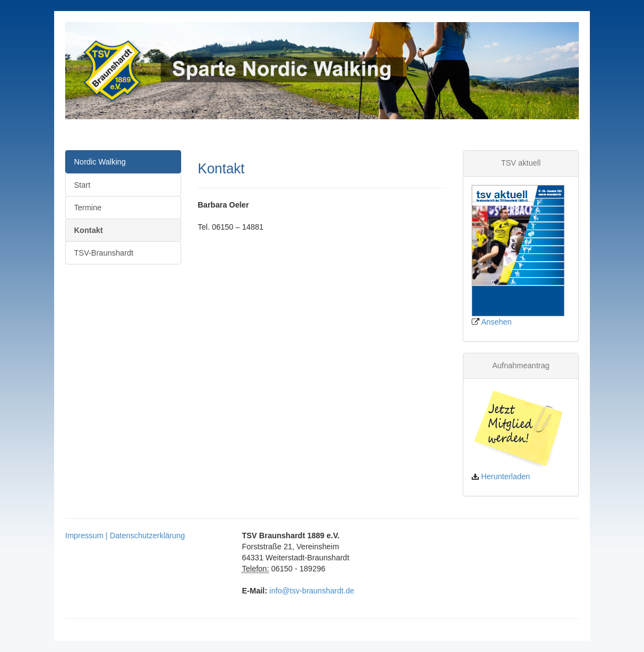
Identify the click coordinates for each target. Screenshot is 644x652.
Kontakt (88, 230)
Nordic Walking (100, 162)
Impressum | (88, 536)
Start (82, 185)
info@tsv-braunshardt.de (312, 591)
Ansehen (496, 322)
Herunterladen (506, 476)
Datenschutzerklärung (147, 536)
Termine (88, 208)
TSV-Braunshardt (104, 253)
